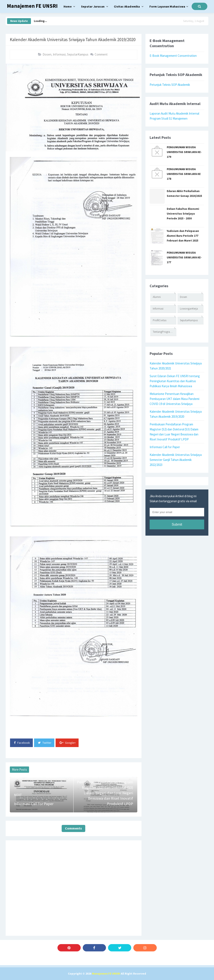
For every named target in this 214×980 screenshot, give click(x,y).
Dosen (47, 54)
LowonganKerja (189, 309)
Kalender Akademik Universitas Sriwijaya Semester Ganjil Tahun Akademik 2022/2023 (176, 460)
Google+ (68, 743)
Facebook (22, 743)
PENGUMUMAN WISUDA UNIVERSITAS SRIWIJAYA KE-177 (184, 257)
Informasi (59, 54)
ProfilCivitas (160, 320)
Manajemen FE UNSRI (106, 974)
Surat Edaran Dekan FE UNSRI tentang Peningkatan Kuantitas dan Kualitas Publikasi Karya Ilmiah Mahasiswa (175, 381)
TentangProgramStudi (165, 332)
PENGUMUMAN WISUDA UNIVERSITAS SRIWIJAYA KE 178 (184, 174)
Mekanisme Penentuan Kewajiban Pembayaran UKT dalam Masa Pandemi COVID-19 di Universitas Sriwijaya (175, 399)
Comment (101, 54)
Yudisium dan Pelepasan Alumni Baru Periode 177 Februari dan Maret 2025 (183, 236)
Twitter (45, 743)
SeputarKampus (78, 54)
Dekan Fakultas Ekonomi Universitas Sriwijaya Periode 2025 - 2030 (183, 214)
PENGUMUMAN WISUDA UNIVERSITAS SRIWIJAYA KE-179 (184, 152)
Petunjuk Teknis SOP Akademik (170, 85)
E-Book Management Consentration (173, 56)
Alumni (157, 297)
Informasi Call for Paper (165, 447)
